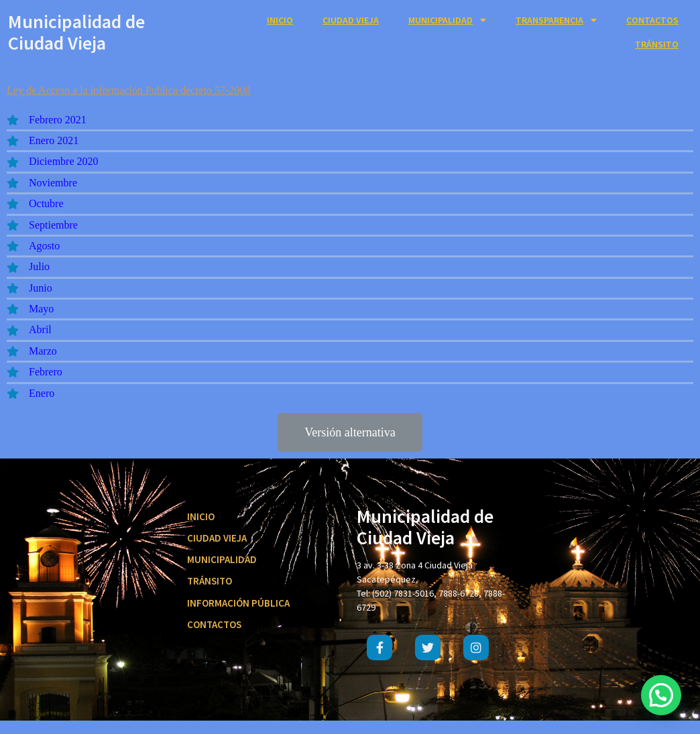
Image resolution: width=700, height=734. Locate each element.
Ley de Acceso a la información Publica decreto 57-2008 (128, 90)
